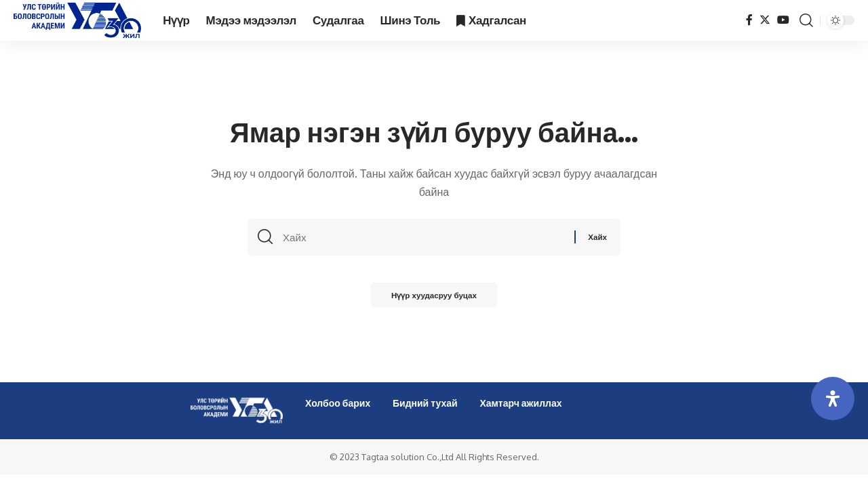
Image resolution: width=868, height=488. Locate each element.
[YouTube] (783, 20)
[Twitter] (765, 20)
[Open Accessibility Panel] (833, 399)
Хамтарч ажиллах (520, 403)
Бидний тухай (425, 403)
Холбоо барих (338, 403)
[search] (806, 20)
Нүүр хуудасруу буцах (434, 298)
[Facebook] (749, 20)
